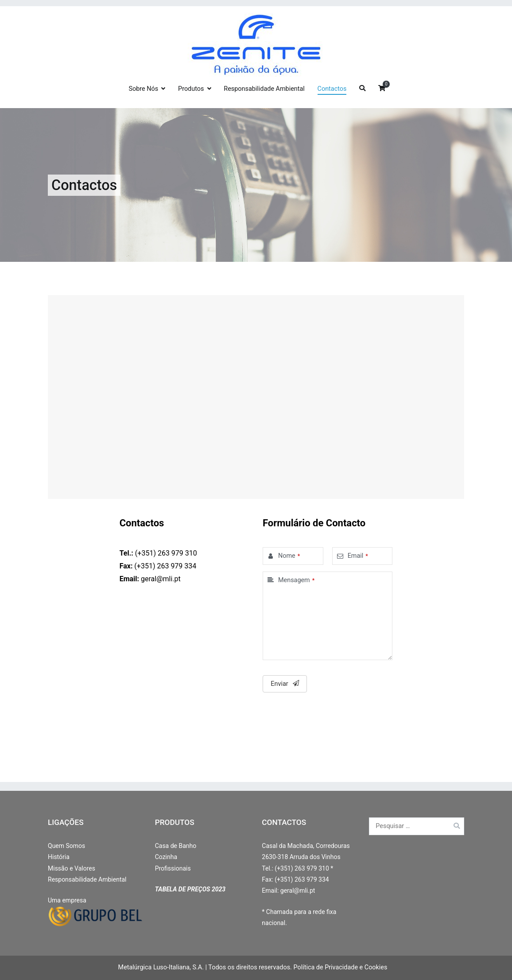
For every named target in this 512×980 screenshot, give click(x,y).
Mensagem (294, 580)
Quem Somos (66, 846)
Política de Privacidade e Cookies (340, 967)
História (59, 857)
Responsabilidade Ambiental (264, 89)
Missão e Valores (72, 868)
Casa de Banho (176, 846)
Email (356, 556)
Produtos (191, 89)
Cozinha (166, 857)
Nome (287, 556)
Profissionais (173, 868)
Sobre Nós (143, 89)
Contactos (332, 89)
